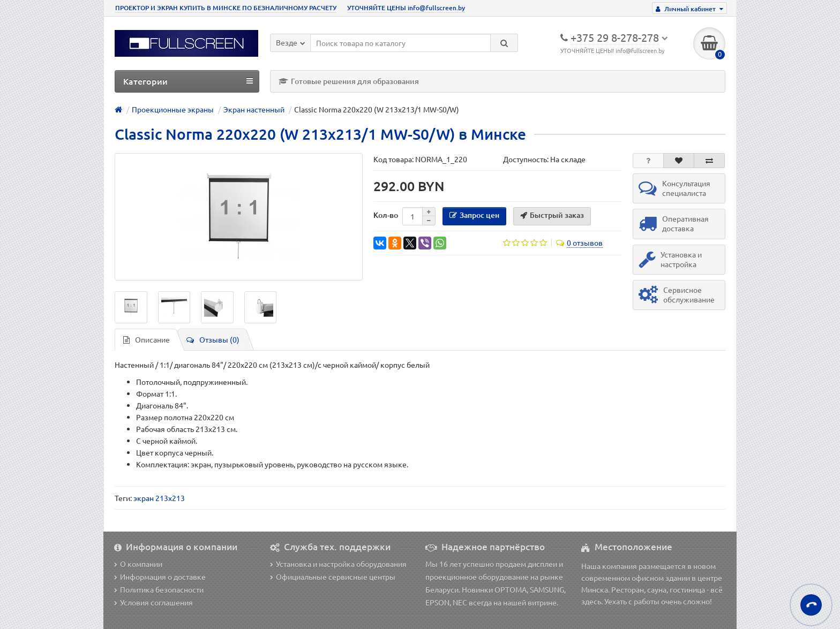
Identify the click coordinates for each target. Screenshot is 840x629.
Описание (147, 339)
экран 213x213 (159, 498)
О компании (138, 564)
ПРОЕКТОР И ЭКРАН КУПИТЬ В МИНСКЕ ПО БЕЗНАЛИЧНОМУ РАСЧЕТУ (226, 8)
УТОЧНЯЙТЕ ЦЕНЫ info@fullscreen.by (406, 8)
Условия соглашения (153, 602)
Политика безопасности (159, 589)
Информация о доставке (160, 577)
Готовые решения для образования (349, 81)
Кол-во (386, 215)
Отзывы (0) (213, 339)
